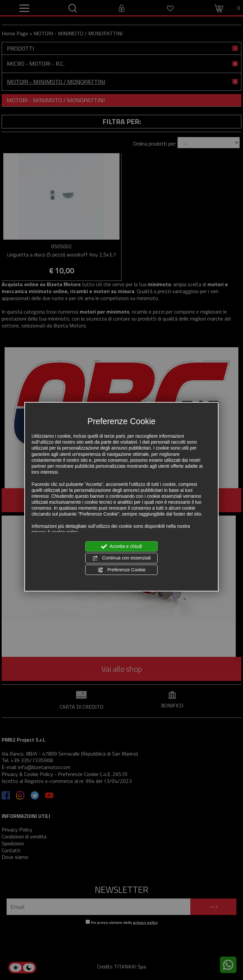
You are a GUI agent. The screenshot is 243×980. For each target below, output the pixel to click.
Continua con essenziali (121, 558)
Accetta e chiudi (122, 547)
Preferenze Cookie (121, 570)
